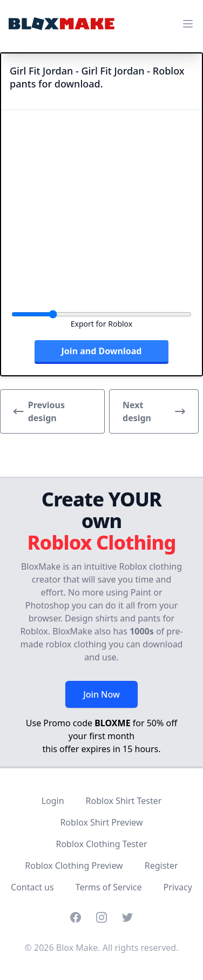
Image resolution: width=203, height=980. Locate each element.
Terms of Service (109, 887)
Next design (154, 411)
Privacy (178, 887)
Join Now (101, 694)
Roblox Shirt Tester (124, 801)
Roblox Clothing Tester (101, 844)
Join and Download (102, 351)
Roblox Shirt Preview (101, 822)
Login (53, 801)
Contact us (32, 887)
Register (161, 866)
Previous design (39, 411)
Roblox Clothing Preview (74, 866)
